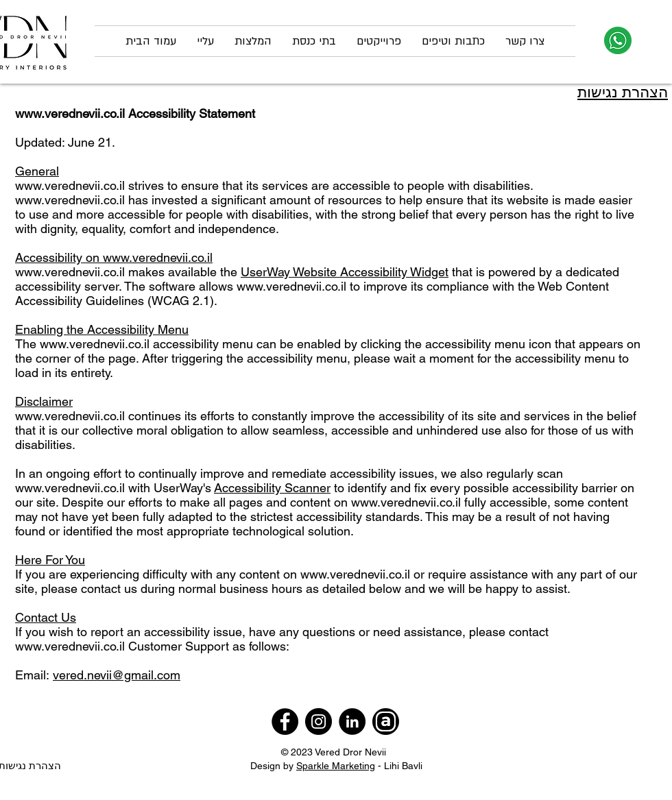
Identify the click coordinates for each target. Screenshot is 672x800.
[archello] (386, 722)
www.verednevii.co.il (70, 113)
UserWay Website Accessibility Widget (345, 272)
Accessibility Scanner (272, 488)
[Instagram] (319, 722)
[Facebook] (285, 722)
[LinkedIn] (352, 722)
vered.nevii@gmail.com (117, 675)
